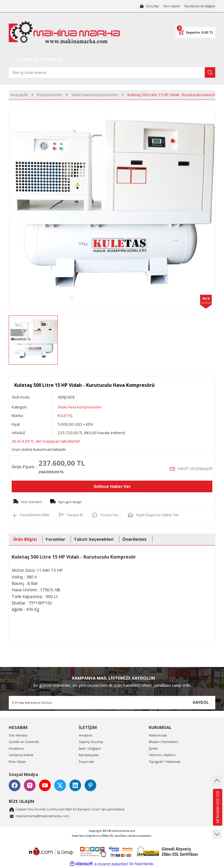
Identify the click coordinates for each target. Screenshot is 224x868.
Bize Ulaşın (17, 761)
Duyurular (87, 761)
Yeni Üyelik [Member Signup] (170, 6)
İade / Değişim (90, 748)
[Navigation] (112, 60)
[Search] (112, 72)
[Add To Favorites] (31, 515)
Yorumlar (55, 539)
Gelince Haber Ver (112, 486)
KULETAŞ (65, 415)
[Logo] (64, 32)
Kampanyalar (89, 755)
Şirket (153, 748)
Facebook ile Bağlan (199, 6)
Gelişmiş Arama (21, 755)
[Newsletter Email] (112, 702)
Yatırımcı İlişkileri (162, 755)
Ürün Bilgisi (25, 539)
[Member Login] (147, 6)
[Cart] (195, 32)
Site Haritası (18, 735)
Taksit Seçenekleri (94, 539)
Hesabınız (16, 748)
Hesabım (86, 735)
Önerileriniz (134, 539)
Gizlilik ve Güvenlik (24, 742)
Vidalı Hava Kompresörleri (81, 407)
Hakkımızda (158, 735)
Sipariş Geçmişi (91, 742)
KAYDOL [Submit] (201, 702)
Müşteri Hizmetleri (163, 742)
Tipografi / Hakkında (164, 761)
